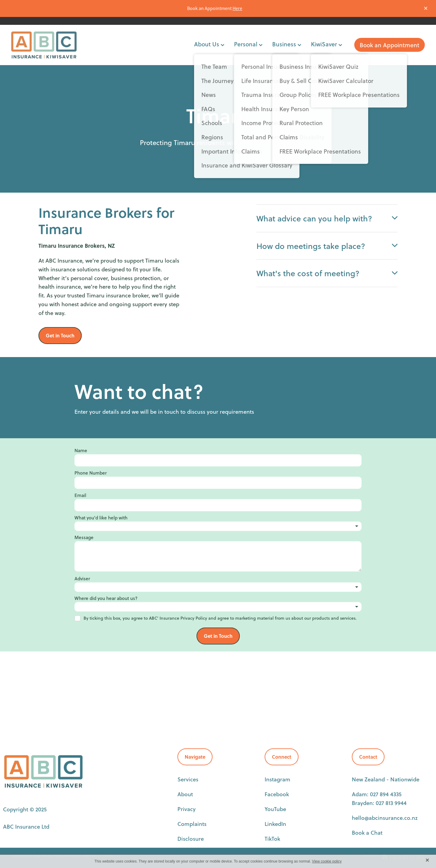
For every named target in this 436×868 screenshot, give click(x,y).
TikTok (272, 839)
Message (84, 537)
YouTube (275, 809)
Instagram (277, 779)
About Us (209, 44)
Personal (248, 44)
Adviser (82, 579)
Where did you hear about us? (106, 598)
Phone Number (91, 473)
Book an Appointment (390, 45)
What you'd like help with (101, 518)
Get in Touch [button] (60, 335)
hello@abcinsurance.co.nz (385, 818)
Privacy (187, 809)
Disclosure (191, 839)
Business (287, 44)
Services (188, 779)
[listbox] (218, 526)
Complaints (192, 824)
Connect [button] (282, 757)
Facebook (277, 794)
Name (81, 451)
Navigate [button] (195, 757)
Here (237, 8)
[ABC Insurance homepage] (53, 45)
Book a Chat (367, 833)
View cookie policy (327, 861)
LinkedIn (275, 824)
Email (80, 495)
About (185, 794)
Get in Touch (218, 636)
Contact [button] (368, 757)
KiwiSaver (327, 44)
